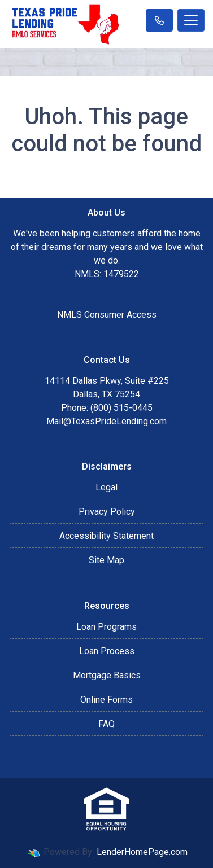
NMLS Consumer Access (107, 315)
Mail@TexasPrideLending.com (106, 421)
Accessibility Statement (106, 536)
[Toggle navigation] (191, 20)
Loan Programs (106, 627)
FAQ (106, 724)
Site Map (106, 560)
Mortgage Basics (107, 675)
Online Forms (106, 700)
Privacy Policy (107, 512)
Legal (106, 487)
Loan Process (107, 651)
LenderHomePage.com (142, 852)
